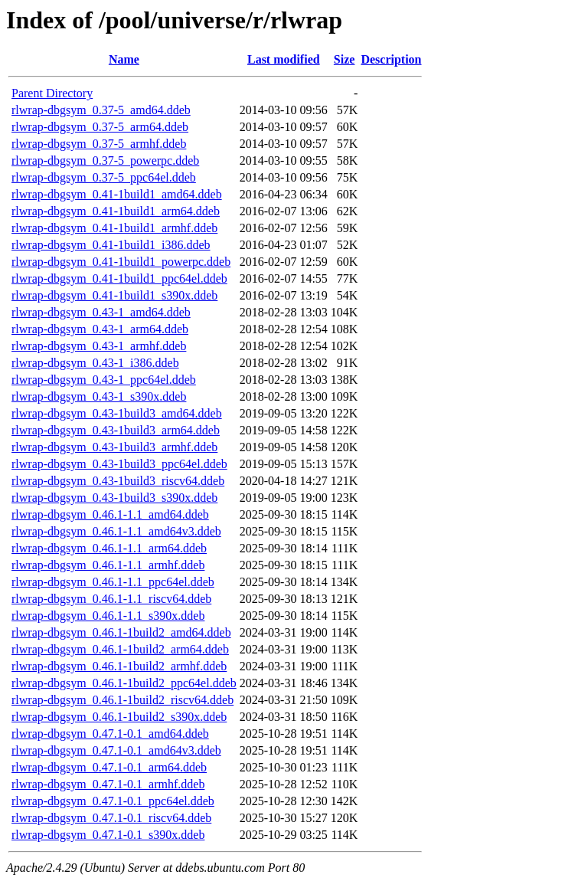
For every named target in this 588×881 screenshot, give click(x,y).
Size (345, 59)
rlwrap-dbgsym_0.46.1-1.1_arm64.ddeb (109, 548)
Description (391, 59)
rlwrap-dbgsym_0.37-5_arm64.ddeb (100, 127)
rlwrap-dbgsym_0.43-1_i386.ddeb (95, 363)
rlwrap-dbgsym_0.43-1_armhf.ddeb (99, 346)
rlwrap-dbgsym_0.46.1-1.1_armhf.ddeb (108, 565)
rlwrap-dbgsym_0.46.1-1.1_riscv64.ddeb (111, 599)
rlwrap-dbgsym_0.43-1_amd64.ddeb (101, 312)
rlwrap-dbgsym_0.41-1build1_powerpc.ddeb (121, 262)
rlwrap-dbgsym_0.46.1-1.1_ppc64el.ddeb (113, 582)
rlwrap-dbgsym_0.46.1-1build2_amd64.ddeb (121, 632)
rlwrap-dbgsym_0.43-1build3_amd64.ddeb (117, 413)
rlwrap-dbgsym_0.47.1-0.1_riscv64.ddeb (111, 818)
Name (124, 59)
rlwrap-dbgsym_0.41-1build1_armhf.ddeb (114, 228)
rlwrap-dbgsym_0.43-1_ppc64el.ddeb (104, 380)
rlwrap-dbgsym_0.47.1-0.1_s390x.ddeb (108, 835)
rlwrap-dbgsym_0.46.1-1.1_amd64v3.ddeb (116, 531)
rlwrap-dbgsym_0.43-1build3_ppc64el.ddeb (119, 464)
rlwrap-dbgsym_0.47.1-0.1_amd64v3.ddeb (116, 750)
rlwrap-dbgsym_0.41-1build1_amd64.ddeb (117, 194)
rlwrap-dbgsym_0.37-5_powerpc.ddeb (105, 160)
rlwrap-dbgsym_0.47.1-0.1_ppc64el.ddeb (113, 801)
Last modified (284, 59)
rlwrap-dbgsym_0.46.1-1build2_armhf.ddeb (119, 666)
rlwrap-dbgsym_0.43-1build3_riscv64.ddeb (118, 481)
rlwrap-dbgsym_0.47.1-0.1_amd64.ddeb (110, 734)
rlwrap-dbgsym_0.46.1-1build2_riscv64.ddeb (122, 700)
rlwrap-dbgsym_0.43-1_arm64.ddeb (100, 329)
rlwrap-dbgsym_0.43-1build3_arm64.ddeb (116, 430)
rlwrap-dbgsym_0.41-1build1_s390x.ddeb (114, 295)
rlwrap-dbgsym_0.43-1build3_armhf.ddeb (114, 447)
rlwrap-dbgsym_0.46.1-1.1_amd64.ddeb (110, 514)
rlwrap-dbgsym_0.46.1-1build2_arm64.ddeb (120, 649)
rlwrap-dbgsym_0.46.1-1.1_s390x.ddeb (108, 616)
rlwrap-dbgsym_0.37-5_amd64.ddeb (101, 110)
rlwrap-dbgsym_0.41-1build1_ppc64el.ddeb (119, 278)
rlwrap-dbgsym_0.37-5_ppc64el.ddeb (104, 177)
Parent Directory (52, 93)
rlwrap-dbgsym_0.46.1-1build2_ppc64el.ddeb (124, 683)
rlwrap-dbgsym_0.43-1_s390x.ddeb (99, 396)
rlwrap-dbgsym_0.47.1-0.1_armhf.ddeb (108, 784)
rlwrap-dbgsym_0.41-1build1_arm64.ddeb (116, 211)
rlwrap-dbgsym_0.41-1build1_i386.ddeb (111, 245)
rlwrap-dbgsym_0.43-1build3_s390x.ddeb (114, 498)
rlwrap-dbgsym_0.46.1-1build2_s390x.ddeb (119, 717)
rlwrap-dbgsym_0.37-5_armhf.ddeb (99, 144)
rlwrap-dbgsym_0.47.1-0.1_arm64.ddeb (109, 767)
